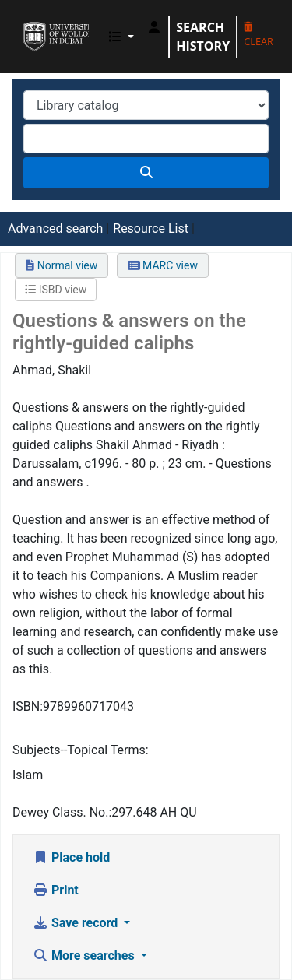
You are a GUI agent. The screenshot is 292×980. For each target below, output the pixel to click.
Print (56, 890)
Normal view (62, 265)
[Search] (146, 173)
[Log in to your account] (154, 27)
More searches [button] (85, 955)
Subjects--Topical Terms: (81, 750)
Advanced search (55, 228)
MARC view (163, 265)
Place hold (71, 857)
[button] (121, 37)
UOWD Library (29, 23)
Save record (77, 923)
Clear (259, 35)
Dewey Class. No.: (62, 812)
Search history (203, 37)
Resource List (151, 228)
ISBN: (28, 706)
